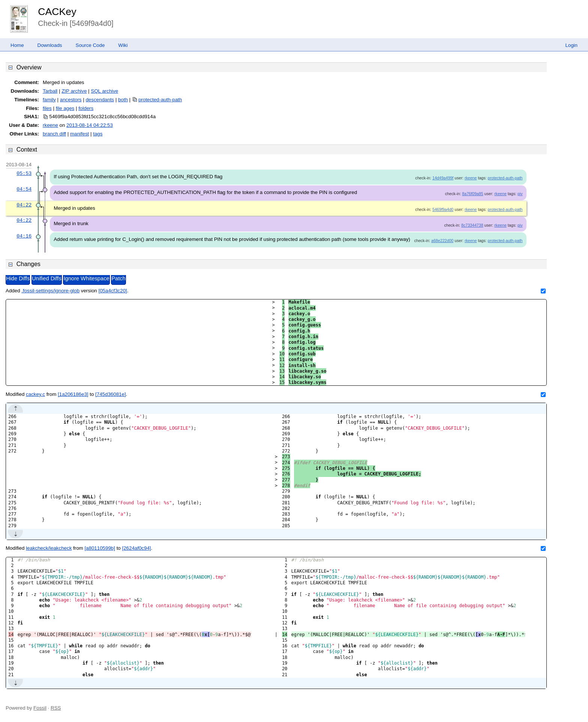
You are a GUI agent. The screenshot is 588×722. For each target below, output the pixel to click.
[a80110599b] (100, 548)
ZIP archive (74, 91)
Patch (118, 278)
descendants (100, 100)
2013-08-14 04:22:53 (90, 125)
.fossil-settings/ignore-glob (50, 291)
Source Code (90, 45)
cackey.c (35, 394)
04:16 (24, 236)
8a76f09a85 (472, 194)
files (47, 108)
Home (17, 45)
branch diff (54, 134)
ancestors (71, 100)
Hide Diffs (18, 278)
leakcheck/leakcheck (49, 548)
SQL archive (104, 91)
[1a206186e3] (73, 394)
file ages (65, 108)
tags (98, 134)
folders (86, 108)
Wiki (123, 45)
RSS (56, 708)
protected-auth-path (160, 100)
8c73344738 (472, 225)
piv (520, 194)
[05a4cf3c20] (112, 291)
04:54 (24, 189)
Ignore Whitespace (86, 278)
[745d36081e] (111, 394)
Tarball (50, 91)
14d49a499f (443, 178)
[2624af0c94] (136, 548)
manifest (79, 134)
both (123, 100)
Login (571, 45)
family (49, 100)
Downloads (50, 45)
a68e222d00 (442, 241)
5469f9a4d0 (443, 209)
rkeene (50, 125)
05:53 (24, 173)
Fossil (40, 708)
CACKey (57, 12)
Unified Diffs (47, 278)
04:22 (24, 205)
